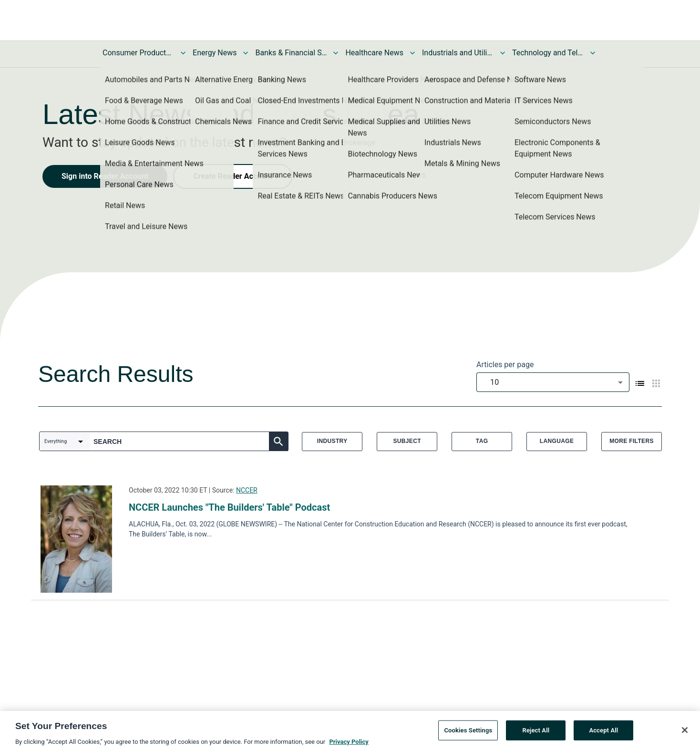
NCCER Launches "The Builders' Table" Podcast (229, 507)
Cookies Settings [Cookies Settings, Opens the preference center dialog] (468, 732)
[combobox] (553, 382)
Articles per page (505, 365)
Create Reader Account (233, 176)
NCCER (247, 490)
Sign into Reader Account (105, 176)
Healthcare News (374, 53)
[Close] (685, 732)
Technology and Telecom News (548, 53)
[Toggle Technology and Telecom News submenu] (593, 53)
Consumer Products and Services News (138, 53)
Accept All (603, 732)
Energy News (215, 53)
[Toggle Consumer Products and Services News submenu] (183, 53)
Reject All (536, 732)
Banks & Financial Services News (291, 53)
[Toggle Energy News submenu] (246, 53)
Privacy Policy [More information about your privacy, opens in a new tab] (349, 744)
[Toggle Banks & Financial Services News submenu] (336, 53)
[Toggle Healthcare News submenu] (412, 53)
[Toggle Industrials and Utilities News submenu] (503, 53)
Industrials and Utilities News (458, 53)
